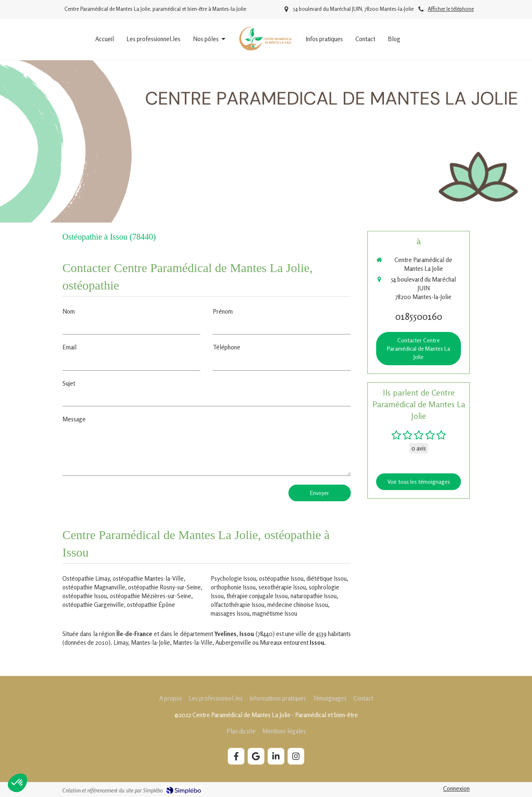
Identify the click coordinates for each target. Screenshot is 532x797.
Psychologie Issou (233, 578)
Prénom (223, 311)
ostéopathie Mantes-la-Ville (148, 578)
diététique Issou (326, 578)
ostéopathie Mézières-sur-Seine (150, 596)
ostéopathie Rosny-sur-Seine (164, 587)
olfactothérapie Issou (238, 605)
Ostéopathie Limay (86, 578)
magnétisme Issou (275, 613)
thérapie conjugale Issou (257, 596)
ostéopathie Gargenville (93, 605)
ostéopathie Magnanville (94, 587)
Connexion (456, 788)
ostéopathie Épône (151, 605)
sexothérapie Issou (282, 587)
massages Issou (230, 613)
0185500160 (419, 316)
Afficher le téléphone (451, 9)
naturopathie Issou (314, 596)
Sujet (69, 383)
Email (69, 347)
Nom (69, 311)
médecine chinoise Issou (298, 605)
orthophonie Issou (233, 587)
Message (74, 419)
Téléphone (227, 347)
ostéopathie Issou (85, 596)
